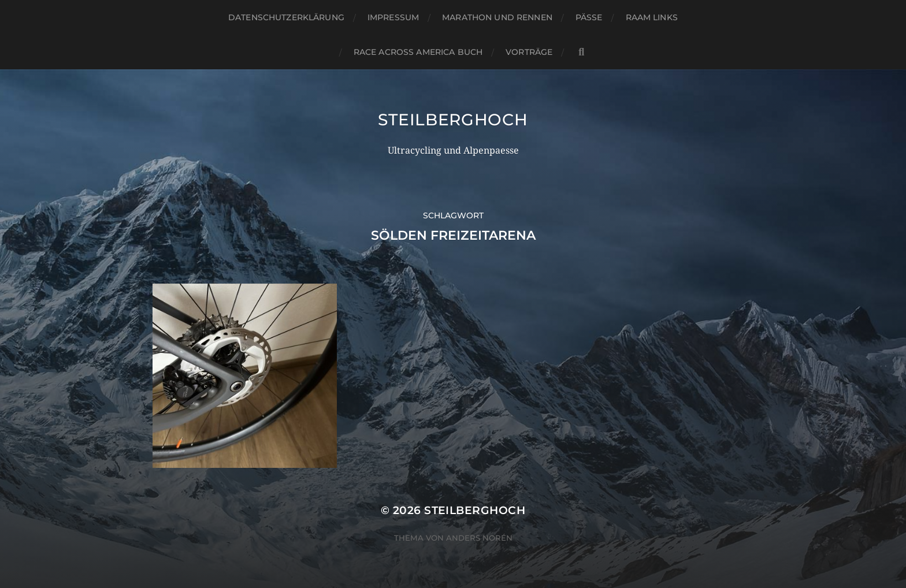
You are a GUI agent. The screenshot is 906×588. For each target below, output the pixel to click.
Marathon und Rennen (497, 17)
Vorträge (529, 52)
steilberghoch (453, 120)
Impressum (393, 17)
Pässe (589, 17)
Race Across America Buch (418, 52)
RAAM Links (652, 17)
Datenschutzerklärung (286, 17)
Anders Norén (479, 538)
